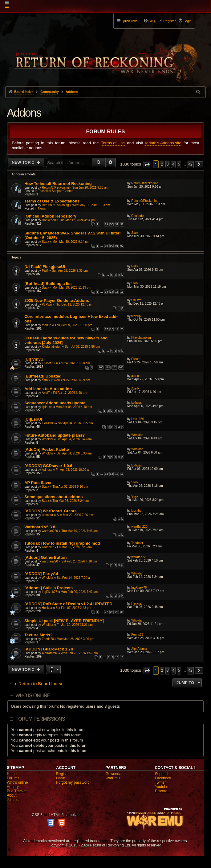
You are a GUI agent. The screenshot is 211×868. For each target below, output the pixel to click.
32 (122, 224)
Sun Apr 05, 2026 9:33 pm (70, 271)
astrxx (46, 380)
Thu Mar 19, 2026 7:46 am (79, 531)
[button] (147, 164)
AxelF (46, 393)
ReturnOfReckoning (55, 188)
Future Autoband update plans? (55, 435)
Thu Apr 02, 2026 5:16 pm (70, 487)
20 (122, 329)
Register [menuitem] (169, 21)
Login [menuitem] (187, 21)
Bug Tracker (17, 791)
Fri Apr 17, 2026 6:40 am (70, 393)
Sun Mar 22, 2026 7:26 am (75, 515)
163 (121, 367)
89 (106, 246)
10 (117, 657)
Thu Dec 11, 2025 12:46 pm (74, 304)
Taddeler (48, 547)
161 (108, 367)
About (12, 795)
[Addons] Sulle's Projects (49, 588)
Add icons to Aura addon (48, 389)
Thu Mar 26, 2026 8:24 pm (71, 501)
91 (117, 246)
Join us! (13, 800)
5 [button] (179, 164)
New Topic (24, 162)
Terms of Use (113, 143)
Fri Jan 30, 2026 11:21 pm (75, 625)
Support (161, 774)
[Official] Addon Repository (50, 216)
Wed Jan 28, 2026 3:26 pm (76, 639)
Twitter (160, 782)
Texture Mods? (39, 635)
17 (106, 329)
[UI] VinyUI (34, 359)
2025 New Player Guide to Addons (57, 300)
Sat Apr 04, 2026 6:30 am (74, 453)
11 (122, 657)
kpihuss (47, 407)
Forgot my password (73, 782)
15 (117, 292)
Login (61, 778)
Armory (13, 787)
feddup (47, 325)
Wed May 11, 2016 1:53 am (91, 205)
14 (112, 292)
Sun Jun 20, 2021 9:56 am (90, 188)
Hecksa (47, 608)
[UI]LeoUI (33, 419)
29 (106, 224)
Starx (45, 242)
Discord (161, 791)
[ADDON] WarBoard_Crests (50, 511)
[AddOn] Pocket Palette (47, 449)
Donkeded (49, 220)
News (42, 208)
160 (101, 367)
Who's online (17, 782)
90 (112, 246)
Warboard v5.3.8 (40, 527)
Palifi (45, 271)
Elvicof (46, 363)
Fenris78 (48, 639)
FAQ (152, 21)
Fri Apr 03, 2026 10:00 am (74, 470)
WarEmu (113, 778)
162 (114, 367)
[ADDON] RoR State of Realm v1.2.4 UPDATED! (69, 604)
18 (112, 329)
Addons (24, 113)
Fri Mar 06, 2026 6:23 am (74, 547)
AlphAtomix (50, 653)
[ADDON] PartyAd (41, 574)
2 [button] (162, 164)
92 (122, 246)
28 (112, 612)
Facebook (163, 778)
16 (122, 292)
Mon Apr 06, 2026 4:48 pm (74, 407)
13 (106, 292)
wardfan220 (50, 531)
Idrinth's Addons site (163, 143)
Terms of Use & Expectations (52, 201)
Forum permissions (40, 719)
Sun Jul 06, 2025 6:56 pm (82, 347)
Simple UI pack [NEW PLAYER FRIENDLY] (64, 621)
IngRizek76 (50, 592)
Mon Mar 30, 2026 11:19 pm (72, 288)
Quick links (129, 21)
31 (117, 224)
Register (63, 774)
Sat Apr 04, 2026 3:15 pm (75, 423)
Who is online (33, 696)
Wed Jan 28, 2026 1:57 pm (79, 653)
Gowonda (114, 774)
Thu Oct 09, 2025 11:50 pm (74, 325)
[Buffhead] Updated (43, 376)
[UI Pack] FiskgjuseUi (45, 267)
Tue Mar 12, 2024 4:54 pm (77, 220)
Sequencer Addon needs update (55, 403)
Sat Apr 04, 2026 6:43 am (74, 439)
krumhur (48, 515)
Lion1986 (48, 423)
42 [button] (190, 164)
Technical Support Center (55, 191)
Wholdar (48, 439)
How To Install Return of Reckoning (58, 184)
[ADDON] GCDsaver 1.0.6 (48, 466)
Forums (13, 778)
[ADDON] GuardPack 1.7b (49, 649)
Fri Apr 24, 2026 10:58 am (72, 363)
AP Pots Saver (38, 483)
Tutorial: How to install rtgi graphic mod (62, 543)
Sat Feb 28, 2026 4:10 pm (79, 561)
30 (112, 224)
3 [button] (168, 164)
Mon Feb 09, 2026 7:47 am (79, 592)
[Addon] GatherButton (45, 557)
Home (12, 774)
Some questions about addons (53, 497)
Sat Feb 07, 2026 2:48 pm (73, 608)
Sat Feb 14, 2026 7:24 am (75, 578)
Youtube (162, 787)
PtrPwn (47, 304)
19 (117, 329)
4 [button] (173, 164)
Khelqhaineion (52, 347)
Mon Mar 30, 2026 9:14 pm (71, 242)
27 (106, 612)
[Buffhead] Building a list (48, 284)
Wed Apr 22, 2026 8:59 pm (72, 380)
